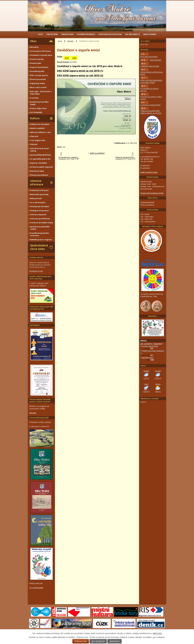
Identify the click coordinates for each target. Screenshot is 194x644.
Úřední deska (67, 34)
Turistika (34, 98)
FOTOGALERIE (36, 112)
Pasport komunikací (39, 67)
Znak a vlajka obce (38, 108)
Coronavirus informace (40, 51)
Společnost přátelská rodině (40, 228)
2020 (74, 58)
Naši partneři (36, 198)
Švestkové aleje (37, 171)
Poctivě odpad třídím (150, 346)
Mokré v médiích (37, 128)
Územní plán (36, 63)
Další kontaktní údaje (149, 172)
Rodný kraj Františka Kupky (39, 103)
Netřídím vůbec (148, 358)
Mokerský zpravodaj (39, 194)
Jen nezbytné (98, 641)
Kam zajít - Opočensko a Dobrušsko (41, 93)
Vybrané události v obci (41, 132)
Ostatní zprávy (37, 59)
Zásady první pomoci (39, 210)
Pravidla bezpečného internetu (40, 234)
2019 (67, 58)
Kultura (35, 118)
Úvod (40, 34)
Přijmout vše (81, 641)
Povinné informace (86, 34)
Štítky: (60, 57)
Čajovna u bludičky (38, 163)
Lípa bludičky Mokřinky (40, 155)
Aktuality (70, 41)
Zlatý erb (34, 136)
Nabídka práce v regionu (41, 240)
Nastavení (115, 641)
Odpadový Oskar (38, 83)
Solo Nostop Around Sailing (39, 150)
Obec (33, 41)
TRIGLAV (34, 144)
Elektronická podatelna (110, 34)
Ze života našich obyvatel (41, 167)
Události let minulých (40, 124)
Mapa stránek (150, 34)
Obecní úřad (52, 34)
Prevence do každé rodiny (42, 223)
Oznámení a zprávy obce (41, 55)
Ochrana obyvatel (38, 215)
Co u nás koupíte (38, 202)
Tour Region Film (38, 140)
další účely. (157, 633)
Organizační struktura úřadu (152, 193)
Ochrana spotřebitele (40, 219)
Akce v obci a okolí (38, 87)
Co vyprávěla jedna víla (40, 159)
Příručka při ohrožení (40, 206)
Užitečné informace (37, 183)
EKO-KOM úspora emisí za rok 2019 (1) (80, 71)
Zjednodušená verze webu (39, 247)
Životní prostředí (38, 79)
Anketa (143, 341)
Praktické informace (39, 190)
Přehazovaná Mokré (39, 175)
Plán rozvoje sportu (39, 75)
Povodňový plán (37, 71)
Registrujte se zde (36, 271)
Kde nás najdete (133, 34)
